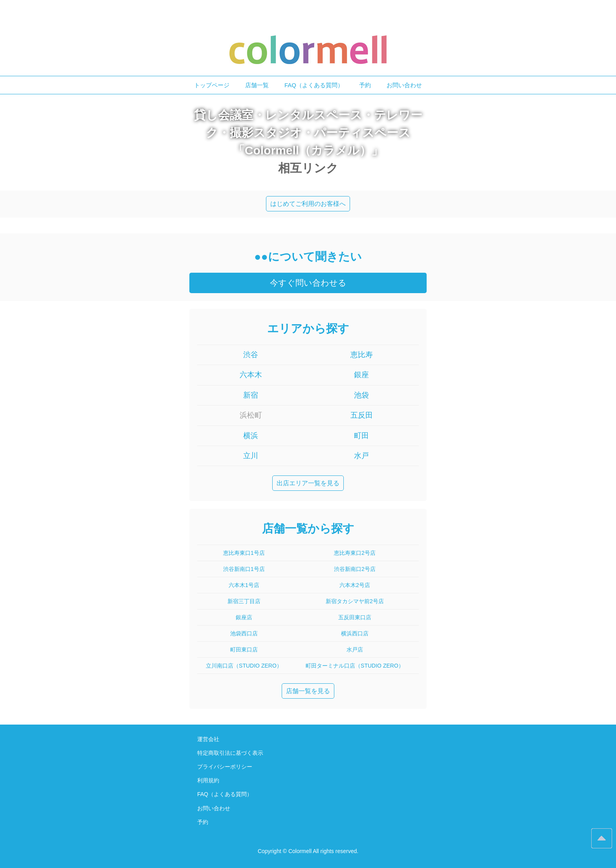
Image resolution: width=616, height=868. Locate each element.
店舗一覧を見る (308, 691)
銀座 (361, 375)
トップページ (212, 85)
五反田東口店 (355, 617)
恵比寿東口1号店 (244, 553)
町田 (361, 436)
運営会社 (208, 739)
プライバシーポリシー (225, 767)
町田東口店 (244, 650)
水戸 (361, 456)
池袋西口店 (244, 633)
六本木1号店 (244, 585)
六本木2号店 (355, 585)
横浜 (251, 436)
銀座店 (244, 617)
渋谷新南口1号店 (244, 569)
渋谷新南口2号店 (355, 569)
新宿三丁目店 (244, 601)
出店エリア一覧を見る (308, 483)
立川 (251, 456)
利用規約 (208, 780)
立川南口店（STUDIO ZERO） (244, 666)
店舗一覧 (257, 85)
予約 (365, 85)
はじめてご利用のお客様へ (308, 204)
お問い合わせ (404, 85)
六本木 (251, 375)
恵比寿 (362, 355)
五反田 (362, 415)
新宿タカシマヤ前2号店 (355, 601)
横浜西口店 (355, 633)
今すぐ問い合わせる (308, 283)
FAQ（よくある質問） (314, 85)
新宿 (251, 395)
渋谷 (251, 355)
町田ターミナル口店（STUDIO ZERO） (355, 666)
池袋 (361, 395)
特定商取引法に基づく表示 (230, 753)
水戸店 (355, 650)
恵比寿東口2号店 (355, 553)
